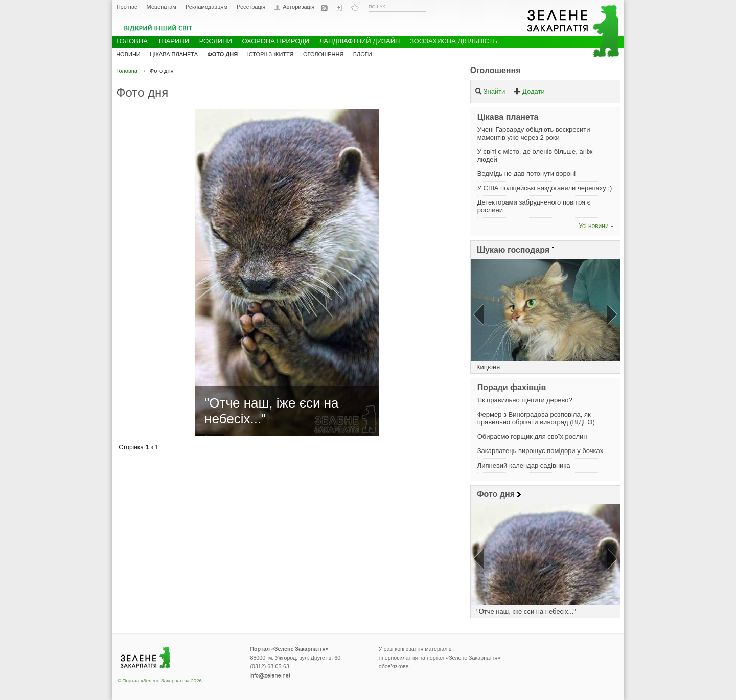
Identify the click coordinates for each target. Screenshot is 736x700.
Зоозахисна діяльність (454, 41)
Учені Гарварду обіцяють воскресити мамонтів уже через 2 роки (534, 133)
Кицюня (488, 367)
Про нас (127, 7)
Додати (529, 91)
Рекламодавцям (206, 7)
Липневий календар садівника (524, 466)
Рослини (216, 41)
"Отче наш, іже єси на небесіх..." (526, 611)
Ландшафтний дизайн (360, 41)
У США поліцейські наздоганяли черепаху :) (545, 188)
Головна (127, 71)
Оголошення (496, 70)
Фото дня (496, 494)
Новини (128, 54)
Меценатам (162, 7)
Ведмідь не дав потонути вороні (526, 174)
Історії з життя (271, 54)
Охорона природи (275, 41)
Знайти (490, 91)
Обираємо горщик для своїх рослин (532, 436)
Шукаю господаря (513, 250)
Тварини (173, 41)
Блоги (363, 54)
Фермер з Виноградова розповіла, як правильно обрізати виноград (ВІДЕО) (536, 418)
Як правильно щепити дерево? (525, 400)
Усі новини (594, 226)
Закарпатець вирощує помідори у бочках (540, 451)
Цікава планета (174, 54)
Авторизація (298, 7)
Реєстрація (251, 7)
